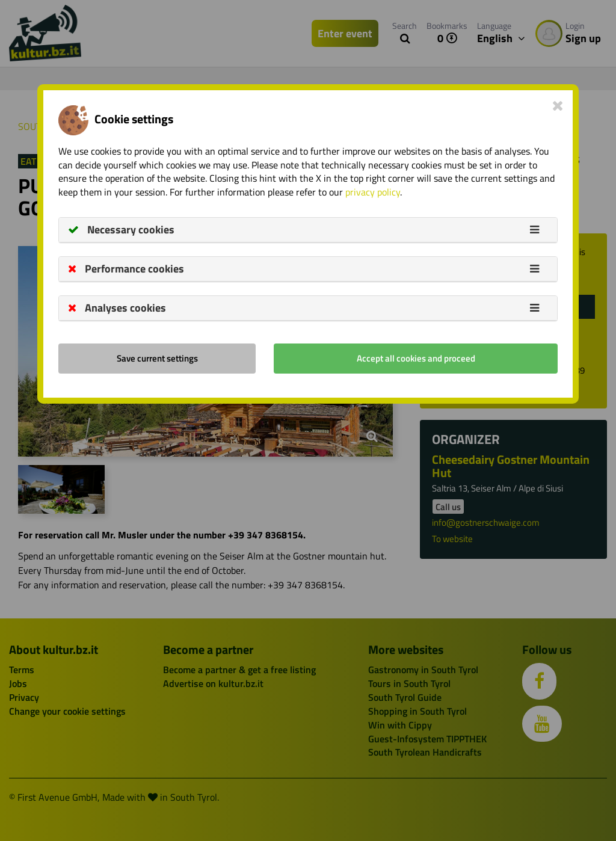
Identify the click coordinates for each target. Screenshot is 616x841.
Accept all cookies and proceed (416, 358)
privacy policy (373, 192)
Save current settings (157, 358)
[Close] (558, 105)
